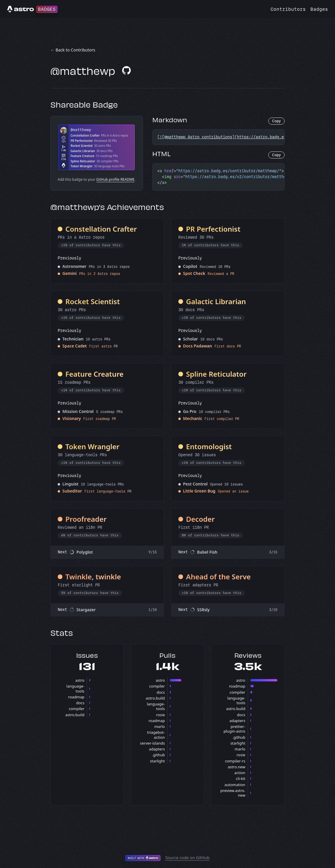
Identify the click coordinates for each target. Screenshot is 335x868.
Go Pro (190, 411)
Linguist (70, 484)
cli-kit (241, 779)
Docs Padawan (198, 346)
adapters (157, 749)
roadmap (76, 697)
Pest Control (195, 484)
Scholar (190, 339)
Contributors (288, 9)
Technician (73, 339)
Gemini (70, 273)
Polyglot (85, 552)
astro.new (237, 767)
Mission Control (78, 411)
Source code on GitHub (187, 858)
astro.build (75, 715)
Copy (276, 121)
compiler (77, 709)
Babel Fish (207, 552)
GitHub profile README (116, 179)
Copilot (190, 266)
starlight (157, 761)
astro (80, 680)
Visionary (72, 418)
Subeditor (72, 491)
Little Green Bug (199, 491)
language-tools (76, 688)
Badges (319, 9)
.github (158, 755)
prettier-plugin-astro (235, 729)
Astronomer (74, 266)
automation (235, 785)
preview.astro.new (233, 793)
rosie (160, 715)
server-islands (152, 743)
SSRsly (203, 610)
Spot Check (194, 273)
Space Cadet (75, 346)
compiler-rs (235, 761)
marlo (160, 726)
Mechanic (193, 418)
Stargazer (86, 610)
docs (80, 703)
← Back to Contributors (73, 50)
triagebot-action (156, 735)
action (240, 773)
